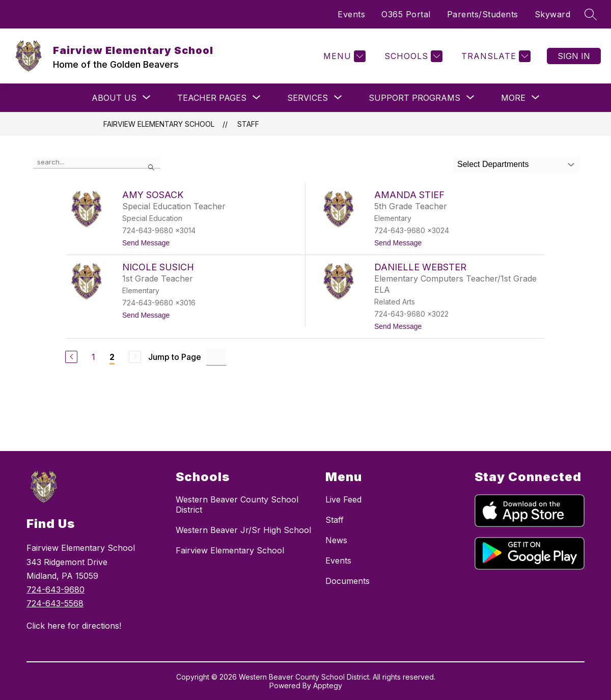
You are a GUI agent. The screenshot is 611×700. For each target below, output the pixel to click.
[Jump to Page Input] (216, 357)
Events (351, 14)
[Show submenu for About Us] (114, 98)
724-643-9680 (55, 590)
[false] (97, 162)
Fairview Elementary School (159, 124)
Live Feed (343, 499)
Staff (248, 124)
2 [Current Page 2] (112, 357)
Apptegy (328, 685)
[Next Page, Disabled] (135, 357)
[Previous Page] (71, 357)
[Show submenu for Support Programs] (414, 98)
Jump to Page (175, 357)
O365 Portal (406, 14)
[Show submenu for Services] (308, 98)
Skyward (553, 14)
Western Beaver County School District (237, 505)
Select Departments (493, 164)
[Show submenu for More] (513, 98)
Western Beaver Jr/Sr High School (243, 530)
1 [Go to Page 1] (93, 357)
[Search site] (591, 14)
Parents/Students (483, 14)
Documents (348, 581)
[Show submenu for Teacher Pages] (212, 98)
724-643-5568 (55, 603)
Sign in (574, 56)
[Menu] (343, 56)
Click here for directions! (74, 626)
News (336, 540)
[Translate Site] (495, 56)
